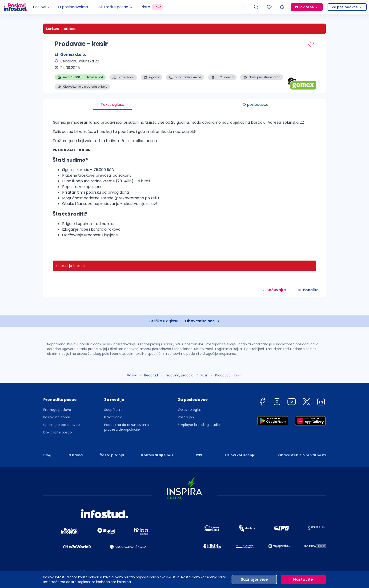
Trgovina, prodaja (179, 375)
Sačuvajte (273, 290)
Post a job (186, 417)
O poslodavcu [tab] (256, 104)
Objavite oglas (190, 410)
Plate (152, 7)
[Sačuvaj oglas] (311, 44)
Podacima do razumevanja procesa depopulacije (126, 427)
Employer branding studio (199, 425)
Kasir (204, 375)
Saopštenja (113, 410)
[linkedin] (321, 402)
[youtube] (292, 402)
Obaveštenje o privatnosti (302, 455)
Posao (132, 375)
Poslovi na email (56, 417)
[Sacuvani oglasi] (269, 7)
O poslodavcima (73, 7)
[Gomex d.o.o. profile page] (302, 78)
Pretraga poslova (57, 410)
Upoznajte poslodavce (62, 425)
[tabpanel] (184, 181)
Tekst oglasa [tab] (112, 104)
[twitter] (306, 402)
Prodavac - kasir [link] (228, 375)
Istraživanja (113, 417)
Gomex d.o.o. (73, 55)
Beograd (151, 375)
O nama (76, 455)
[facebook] (262, 402)
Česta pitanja (112, 455)
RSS (199, 455)
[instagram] (277, 402)
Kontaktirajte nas (157, 455)
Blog (47, 455)
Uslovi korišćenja (240, 455)
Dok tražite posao (58, 432)
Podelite (308, 290)
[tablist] (184, 105)
